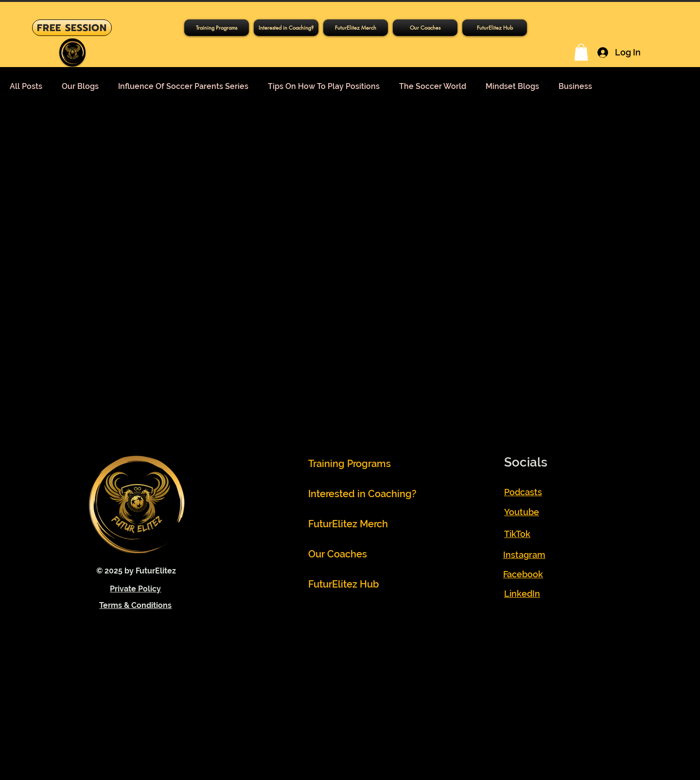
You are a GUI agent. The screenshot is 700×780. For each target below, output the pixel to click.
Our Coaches (338, 554)
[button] (217, 28)
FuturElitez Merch (348, 524)
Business (575, 86)
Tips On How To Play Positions (324, 86)
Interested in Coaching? (353, 494)
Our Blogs (80, 86)
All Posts (26, 86)
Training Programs (350, 464)
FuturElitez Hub (344, 584)
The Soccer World (433, 86)
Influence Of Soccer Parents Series (183, 86)
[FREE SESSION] (72, 28)
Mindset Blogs (512, 86)
